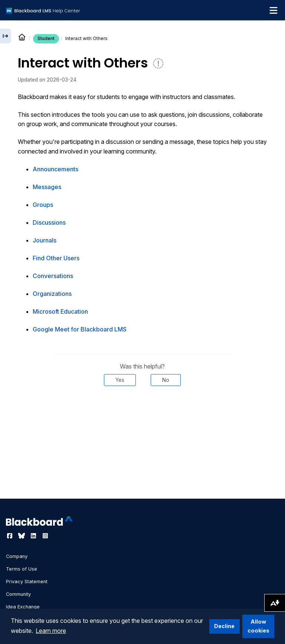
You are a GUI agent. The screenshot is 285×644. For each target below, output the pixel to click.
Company (17, 556)
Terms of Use (22, 569)
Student (46, 38)
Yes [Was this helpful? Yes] (120, 380)
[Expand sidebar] (6, 36)
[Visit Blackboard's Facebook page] (10, 536)
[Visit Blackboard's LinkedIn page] (34, 536)
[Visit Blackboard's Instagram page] (45, 536)
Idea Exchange (23, 607)
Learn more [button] (51, 631)
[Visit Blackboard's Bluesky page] (22, 536)
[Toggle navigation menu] (273, 10)
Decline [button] (224, 626)
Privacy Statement (27, 582)
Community (18, 594)
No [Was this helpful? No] (166, 380)
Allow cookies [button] (258, 626)
